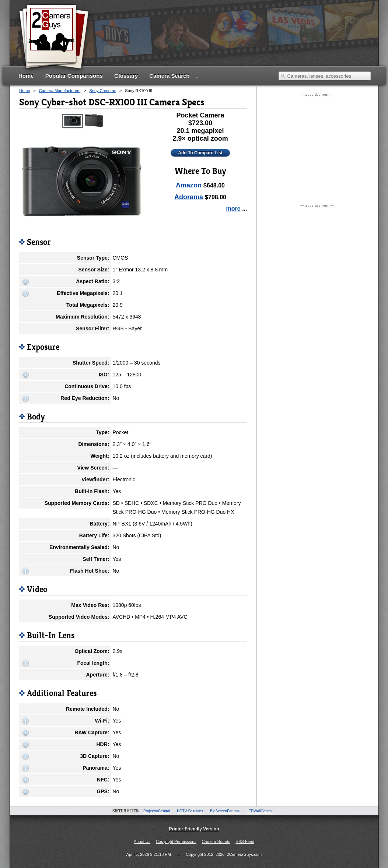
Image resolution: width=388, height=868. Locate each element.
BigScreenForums (225, 811)
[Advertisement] (237, 42)
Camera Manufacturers (60, 91)
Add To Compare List (200, 153)
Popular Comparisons (74, 76)
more (233, 209)
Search (283, 76)
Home (26, 76)
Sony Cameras (103, 91)
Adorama (189, 197)
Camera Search (169, 76)
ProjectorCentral (157, 811)
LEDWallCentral (260, 811)
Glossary (126, 76)
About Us (142, 841)
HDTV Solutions (190, 811)
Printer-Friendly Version (194, 829)
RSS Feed (245, 841)
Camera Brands (216, 841)
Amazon (189, 185)
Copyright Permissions (176, 841)
